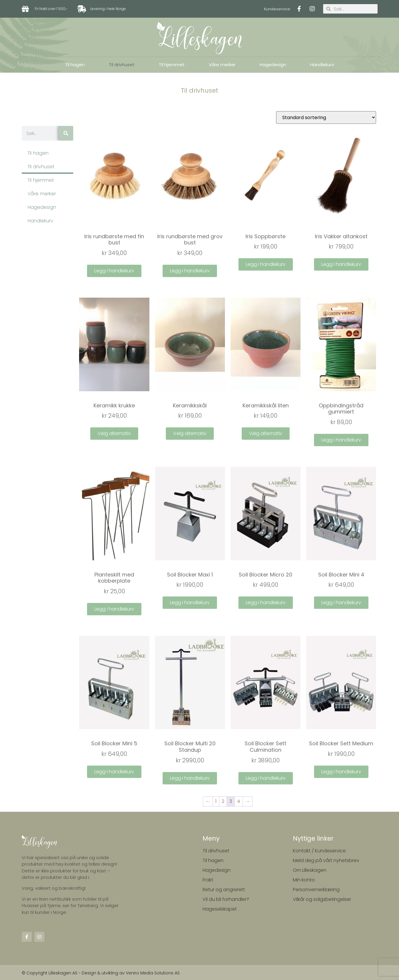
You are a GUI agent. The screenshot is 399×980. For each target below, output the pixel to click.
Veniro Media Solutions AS (153, 973)
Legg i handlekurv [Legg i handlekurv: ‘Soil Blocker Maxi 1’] (190, 602)
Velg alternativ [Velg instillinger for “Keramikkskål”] (190, 433)
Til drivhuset (122, 65)
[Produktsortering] (326, 117)
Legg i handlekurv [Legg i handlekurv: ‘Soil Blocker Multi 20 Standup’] (190, 778)
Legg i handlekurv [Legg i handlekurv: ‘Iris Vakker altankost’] (341, 264)
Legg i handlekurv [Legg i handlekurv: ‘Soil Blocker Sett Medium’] (341, 772)
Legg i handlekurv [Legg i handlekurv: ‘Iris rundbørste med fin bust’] (114, 271)
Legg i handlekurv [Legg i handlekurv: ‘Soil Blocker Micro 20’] (266, 602)
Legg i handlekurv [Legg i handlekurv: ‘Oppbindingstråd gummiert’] (341, 440)
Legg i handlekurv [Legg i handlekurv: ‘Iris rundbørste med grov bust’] (190, 271)
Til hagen (75, 65)
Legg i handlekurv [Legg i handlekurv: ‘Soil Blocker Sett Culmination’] (266, 778)
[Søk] (66, 133)
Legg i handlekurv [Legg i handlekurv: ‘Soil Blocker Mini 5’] (114, 772)
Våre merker (222, 65)
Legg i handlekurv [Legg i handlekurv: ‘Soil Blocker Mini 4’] (341, 602)
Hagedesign (273, 65)
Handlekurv (322, 65)
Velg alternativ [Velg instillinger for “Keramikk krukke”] (114, 433)
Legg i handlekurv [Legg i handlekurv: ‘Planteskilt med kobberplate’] (114, 609)
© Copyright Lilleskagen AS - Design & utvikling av (74, 973)
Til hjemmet (172, 65)
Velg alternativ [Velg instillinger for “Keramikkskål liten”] (266, 433)
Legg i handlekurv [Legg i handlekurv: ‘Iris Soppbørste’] (266, 264)
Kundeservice (277, 9)
